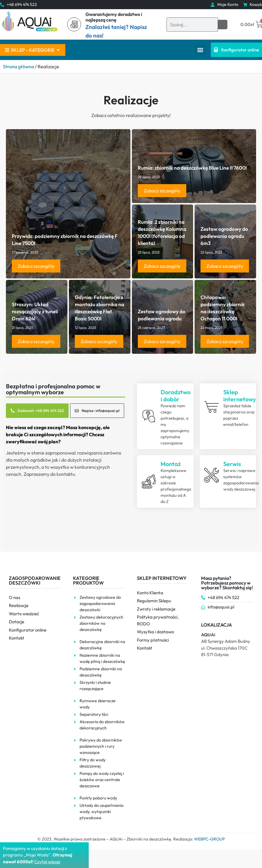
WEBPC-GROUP (209, 839)
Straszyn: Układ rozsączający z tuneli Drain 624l (35, 311)
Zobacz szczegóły (36, 266)
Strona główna (18, 66)
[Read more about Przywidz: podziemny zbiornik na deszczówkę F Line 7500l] (68, 204)
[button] (200, 50)
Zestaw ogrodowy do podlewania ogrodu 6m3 (224, 236)
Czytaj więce (47, 862)
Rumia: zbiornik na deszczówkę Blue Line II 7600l (192, 168)
